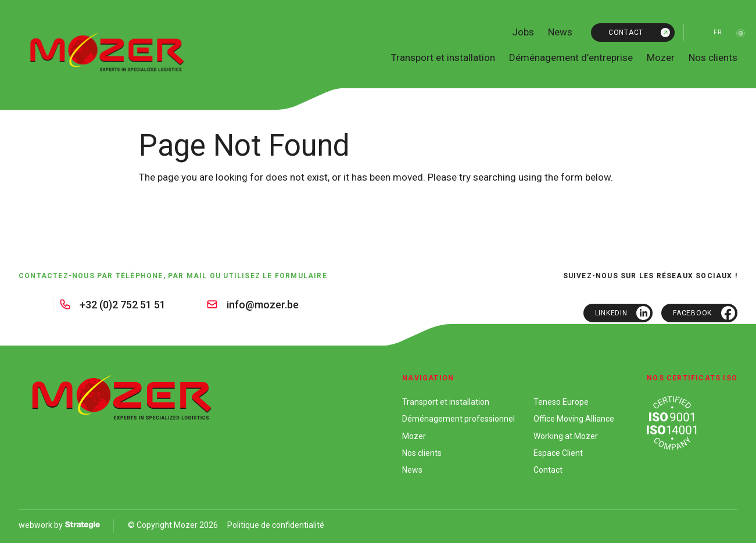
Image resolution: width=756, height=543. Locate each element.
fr (717, 32)
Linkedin (611, 313)
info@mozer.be (263, 305)
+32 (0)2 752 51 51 (123, 305)
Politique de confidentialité (276, 525)
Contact (626, 33)
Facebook (692, 313)
